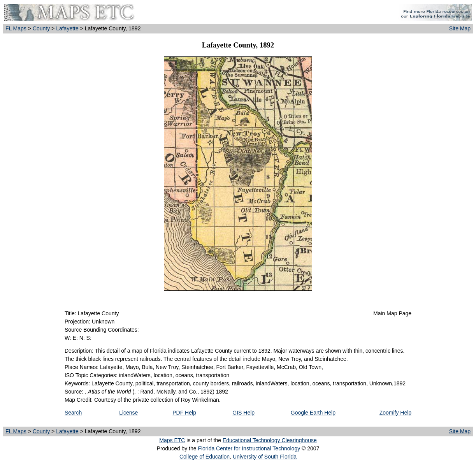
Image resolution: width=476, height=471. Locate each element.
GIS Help (243, 413)
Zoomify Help (395, 413)
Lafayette (67, 28)
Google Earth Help (313, 413)
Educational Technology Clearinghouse (270, 440)
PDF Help (184, 413)
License (128, 413)
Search (73, 413)
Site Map (460, 28)
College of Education (205, 457)
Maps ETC (172, 440)
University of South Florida (265, 457)
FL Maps (16, 28)
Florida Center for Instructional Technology (249, 448)
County (41, 28)
